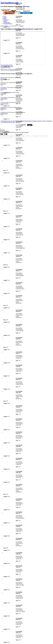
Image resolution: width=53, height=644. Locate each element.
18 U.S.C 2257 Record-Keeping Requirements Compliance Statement (26, 121)
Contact (44, 121)
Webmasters (49, 121)
